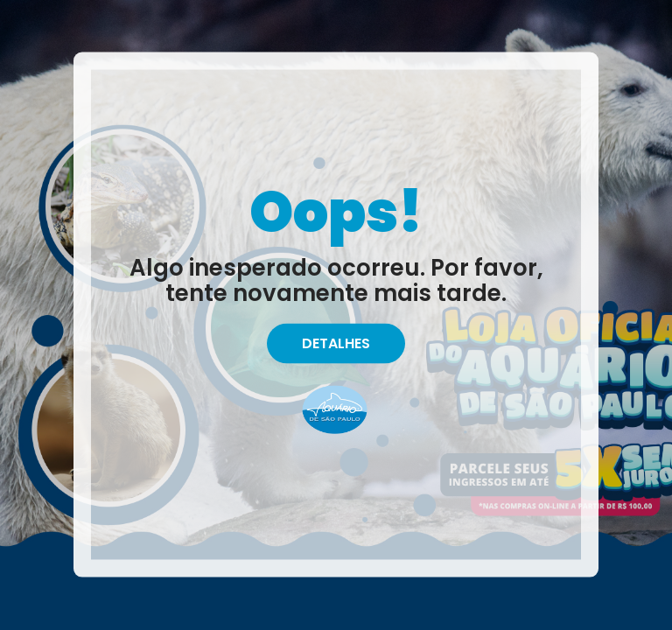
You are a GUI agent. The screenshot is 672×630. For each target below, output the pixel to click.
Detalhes (336, 343)
